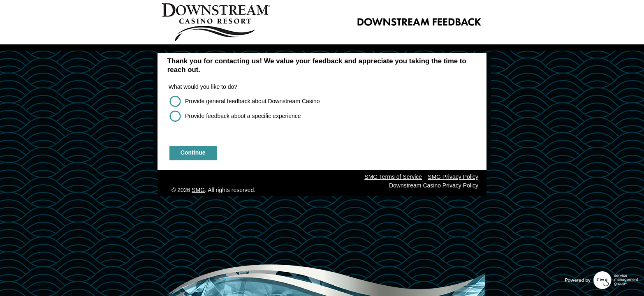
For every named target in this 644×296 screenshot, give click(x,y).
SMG (198, 190)
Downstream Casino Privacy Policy (434, 185)
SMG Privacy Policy (453, 177)
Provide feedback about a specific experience (243, 116)
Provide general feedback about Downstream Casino (253, 101)
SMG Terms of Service (393, 177)
